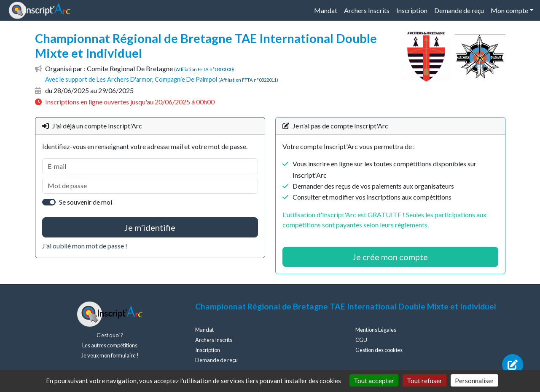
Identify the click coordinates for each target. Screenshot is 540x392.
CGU (361, 340)
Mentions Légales (376, 330)
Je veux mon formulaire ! (110, 355)
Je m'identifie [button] (150, 227)
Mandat (326, 10)
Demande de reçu (459, 10)
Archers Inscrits (367, 10)
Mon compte (509, 10)
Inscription (412, 10)
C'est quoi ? (110, 335)
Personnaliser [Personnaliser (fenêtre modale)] (474, 380)
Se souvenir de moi (86, 202)
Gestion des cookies (379, 350)
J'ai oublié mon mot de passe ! (85, 246)
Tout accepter (374, 380)
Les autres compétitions (110, 345)
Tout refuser (424, 380)
